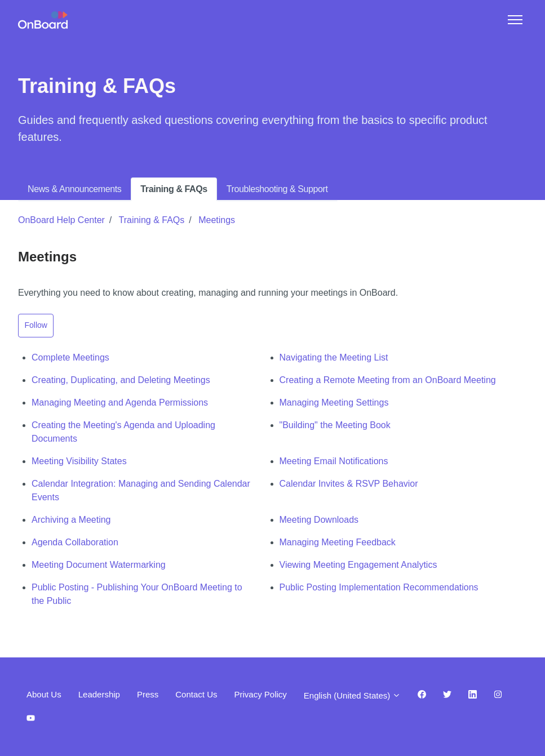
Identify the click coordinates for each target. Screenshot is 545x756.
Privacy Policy (260, 694)
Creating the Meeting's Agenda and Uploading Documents (123, 432)
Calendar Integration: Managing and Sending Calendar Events (141, 490)
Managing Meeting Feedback (338, 542)
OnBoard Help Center (61, 220)
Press (148, 694)
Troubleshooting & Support (277, 189)
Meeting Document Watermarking (99, 565)
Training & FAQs (174, 189)
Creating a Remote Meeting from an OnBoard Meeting (388, 380)
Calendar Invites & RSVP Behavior (349, 484)
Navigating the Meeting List (334, 357)
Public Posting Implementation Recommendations (379, 587)
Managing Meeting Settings (334, 403)
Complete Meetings (70, 357)
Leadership (99, 694)
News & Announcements (74, 189)
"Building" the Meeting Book (335, 425)
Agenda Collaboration (75, 542)
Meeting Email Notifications (334, 461)
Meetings (217, 220)
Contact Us (196, 694)
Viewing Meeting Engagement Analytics (358, 565)
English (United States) (353, 695)
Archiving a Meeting (71, 520)
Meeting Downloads (319, 520)
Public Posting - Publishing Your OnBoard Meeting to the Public (137, 594)
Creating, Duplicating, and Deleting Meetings (121, 380)
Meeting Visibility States (79, 461)
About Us (44, 694)
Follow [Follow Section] (36, 325)
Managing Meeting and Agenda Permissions (120, 403)
